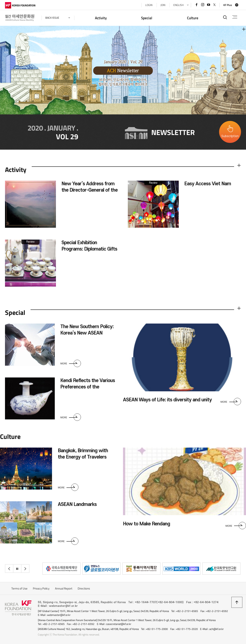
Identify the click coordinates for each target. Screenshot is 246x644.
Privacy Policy (41, 588)
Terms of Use (19, 588)
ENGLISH (178, 5)
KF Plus (228, 5)
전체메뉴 (235, 17)
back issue (52, 18)
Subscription (230, 136)
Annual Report (64, 588)
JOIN (163, 5)
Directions (84, 588)
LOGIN (149, 5)
